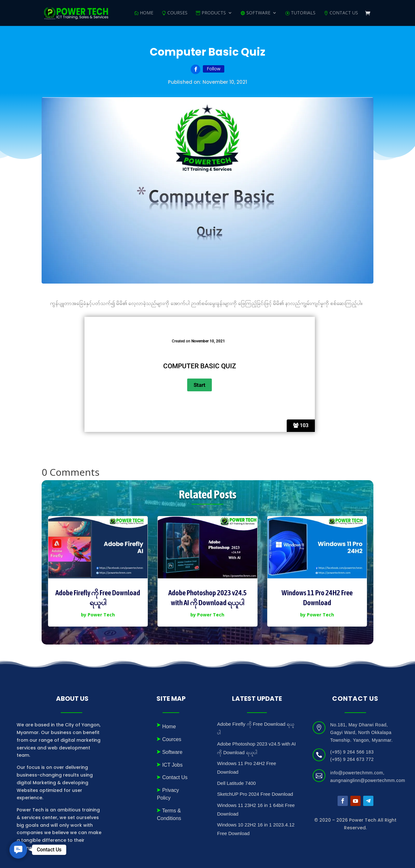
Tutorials (303, 13)
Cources (172, 739)
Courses (177, 13)
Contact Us (344, 13)
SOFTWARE (258, 13)
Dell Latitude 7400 (236, 783)
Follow (214, 69)
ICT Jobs (172, 765)
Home (147, 13)
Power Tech (101, 615)
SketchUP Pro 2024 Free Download (255, 794)
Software (172, 752)
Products (214, 13)
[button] (18, 850)
